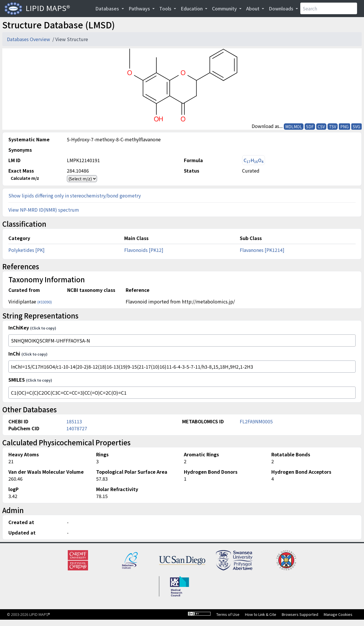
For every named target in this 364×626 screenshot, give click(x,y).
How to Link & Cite (261, 614)
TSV (333, 127)
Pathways (140, 8)
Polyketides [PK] (26, 250)
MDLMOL (294, 127)
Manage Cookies (338, 614)
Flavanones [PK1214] (262, 250)
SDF (310, 127)
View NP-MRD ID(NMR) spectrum (44, 210)
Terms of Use (228, 614)
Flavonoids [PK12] (144, 250)
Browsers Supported (300, 614)
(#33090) (45, 302)
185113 (74, 421)
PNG (344, 127)
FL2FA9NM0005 (256, 421)
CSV (321, 127)
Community (225, 8)
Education (192, 8)
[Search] (329, 8)
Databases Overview (29, 39)
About (253, 8)
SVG (356, 127)
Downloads (282, 8)
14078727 (77, 428)
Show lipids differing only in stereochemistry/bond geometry (75, 195)
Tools (166, 8)
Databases (108, 8)
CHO (254, 160)
